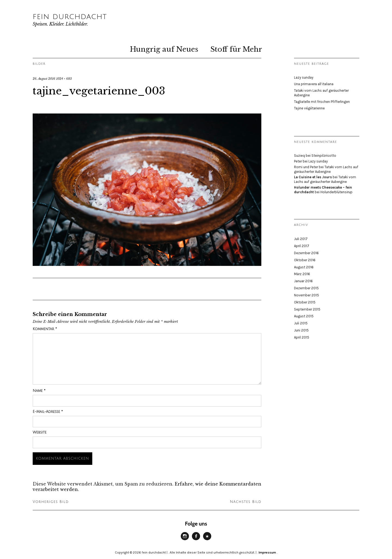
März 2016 (302, 274)
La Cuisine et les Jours (313, 177)
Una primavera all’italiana (314, 84)
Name (39, 391)
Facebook (196, 540)
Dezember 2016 (306, 253)
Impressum (267, 552)
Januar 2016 (303, 281)
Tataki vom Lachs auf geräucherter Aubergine (326, 169)
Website (40, 432)
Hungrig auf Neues (164, 49)
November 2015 (307, 295)
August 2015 (304, 316)
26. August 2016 (44, 79)
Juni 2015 (301, 330)
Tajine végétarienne (309, 108)
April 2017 (302, 246)
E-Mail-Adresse (48, 412)
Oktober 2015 (305, 302)
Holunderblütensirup (336, 192)
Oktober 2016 (305, 260)
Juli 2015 (301, 323)
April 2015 (302, 337)
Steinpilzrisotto (324, 156)
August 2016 (304, 267)
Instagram (185, 540)
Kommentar (45, 329)
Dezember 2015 (306, 288)
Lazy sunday (304, 77)
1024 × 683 (64, 79)
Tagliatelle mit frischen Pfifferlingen (322, 102)
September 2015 (307, 309)
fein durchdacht (70, 17)
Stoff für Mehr (236, 49)
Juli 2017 (301, 239)
